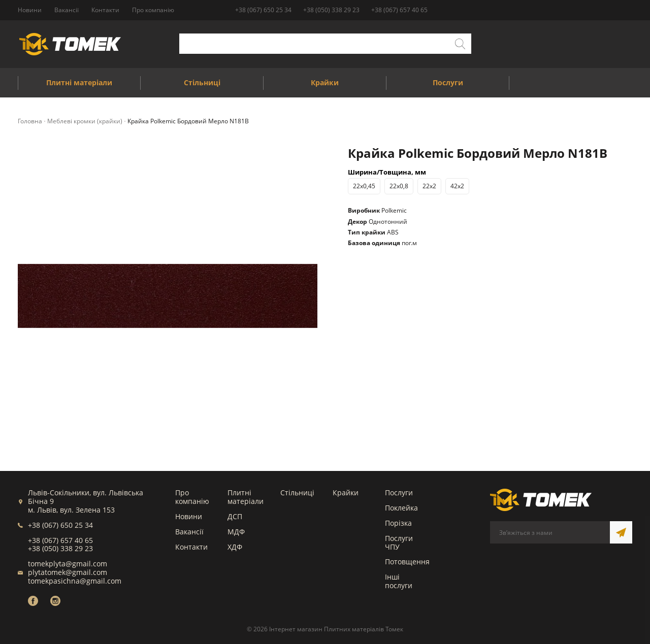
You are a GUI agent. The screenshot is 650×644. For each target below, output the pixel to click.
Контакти (191, 547)
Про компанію (192, 497)
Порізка (398, 523)
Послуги (399, 493)
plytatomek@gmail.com (68, 572)
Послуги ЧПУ (399, 543)
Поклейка (401, 508)
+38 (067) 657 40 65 (399, 10)
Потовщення (407, 562)
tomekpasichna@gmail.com (75, 581)
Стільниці (297, 493)
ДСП (235, 516)
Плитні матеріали (246, 497)
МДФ (236, 532)
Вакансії (189, 532)
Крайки (346, 493)
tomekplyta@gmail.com (68, 564)
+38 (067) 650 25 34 (263, 10)
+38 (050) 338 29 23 (331, 10)
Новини (189, 516)
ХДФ (235, 547)
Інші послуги (399, 581)
